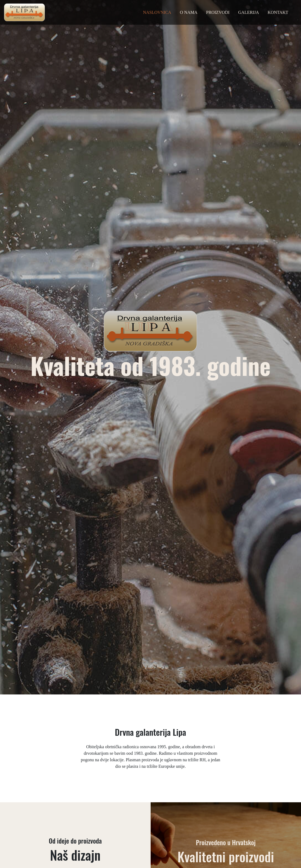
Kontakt (278, 12)
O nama (189, 12)
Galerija (249, 12)
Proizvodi (218, 12)
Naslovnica (157, 12)
